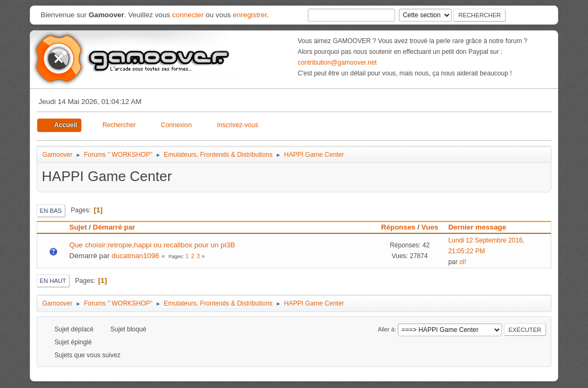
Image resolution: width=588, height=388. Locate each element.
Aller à (386, 329)
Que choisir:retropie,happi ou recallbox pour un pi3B (152, 245)
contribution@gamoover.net (337, 63)
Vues (430, 227)
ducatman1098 (135, 256)
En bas (51, 211)
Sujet (78, 227)
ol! (463, 262)
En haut (53, 281)
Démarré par (114, 227)
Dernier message (482, 227)
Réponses (398, 227)
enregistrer (250, 15)
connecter (188, 15)
